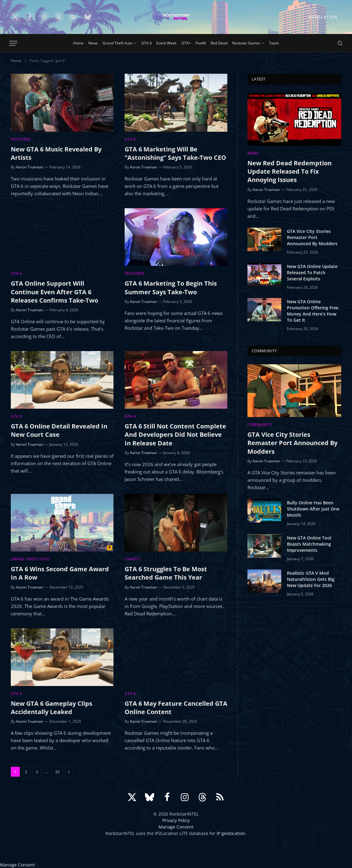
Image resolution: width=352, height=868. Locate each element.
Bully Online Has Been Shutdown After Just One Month (313, 509)
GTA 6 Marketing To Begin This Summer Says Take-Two (171, 287)
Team (274, 43)
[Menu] (13, 43)
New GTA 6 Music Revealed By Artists (56, 153)
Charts (132, 559)
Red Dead (219, 43)
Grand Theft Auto (118, 43)
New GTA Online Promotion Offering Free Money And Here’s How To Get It (313, 311)
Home (78, 43)
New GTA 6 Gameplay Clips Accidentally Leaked (52, 708)
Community (260, 425)
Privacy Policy (176, 820)
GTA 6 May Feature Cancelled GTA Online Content (176, 708)
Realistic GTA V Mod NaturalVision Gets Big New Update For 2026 (311, 579)
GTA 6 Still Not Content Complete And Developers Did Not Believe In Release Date (175, 434)
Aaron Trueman (30, 167)
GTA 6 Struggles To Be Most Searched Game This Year (166, 573)
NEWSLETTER (323, 17)
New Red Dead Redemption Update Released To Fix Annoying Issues (290, 171)
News (93, 43)
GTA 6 (147, 43)
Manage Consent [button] (176, 827)
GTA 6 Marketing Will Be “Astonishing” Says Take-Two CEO (175, 153)
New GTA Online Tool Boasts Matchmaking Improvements (309, 544)
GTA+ (186, 43)
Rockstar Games (246, 43)
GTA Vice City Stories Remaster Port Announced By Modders (312, 237)
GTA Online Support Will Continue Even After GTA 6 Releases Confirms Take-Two (54, 292)
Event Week (166, 43)
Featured (21, 139)
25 (57, 772)
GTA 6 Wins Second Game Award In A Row (60, 573)
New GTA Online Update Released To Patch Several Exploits (312, 273)
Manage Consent (17, 865)
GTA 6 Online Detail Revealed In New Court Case (59, 430)
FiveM (201, 43)
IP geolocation (231, 833)
